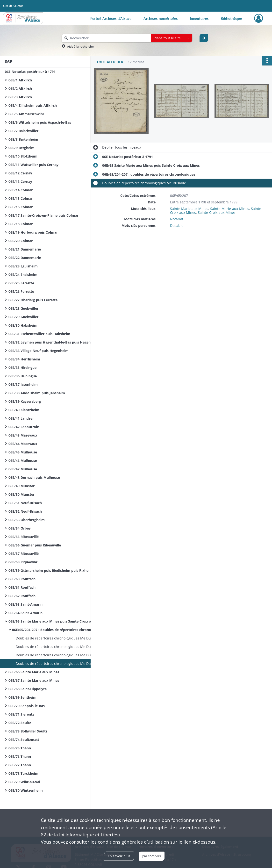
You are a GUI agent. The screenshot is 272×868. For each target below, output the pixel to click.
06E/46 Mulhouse (23, 461)
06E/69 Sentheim (22, 697)
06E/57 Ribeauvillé (24, 554)
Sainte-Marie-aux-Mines (230, 209)
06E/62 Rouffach (22, 596)
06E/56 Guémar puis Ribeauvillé (35, 545)
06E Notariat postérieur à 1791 (30, 72)
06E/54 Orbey (20, 528)
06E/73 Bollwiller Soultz (28, 731)
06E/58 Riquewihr (23, 562)
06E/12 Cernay (20, 173)
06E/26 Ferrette (21, 291)
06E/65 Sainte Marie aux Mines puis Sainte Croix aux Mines (57, 621)
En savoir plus (119, 856)
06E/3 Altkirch (20, 97)
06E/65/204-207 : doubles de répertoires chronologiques (59, 630)
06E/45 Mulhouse (23, 452)
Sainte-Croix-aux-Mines (217, 212)
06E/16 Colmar (21, 207)
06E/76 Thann (20, 757)
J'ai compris (152, 856)
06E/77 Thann (20, 765)
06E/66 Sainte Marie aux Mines (34, 672)
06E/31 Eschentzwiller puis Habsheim (39, 334)
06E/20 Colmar (21, 241)
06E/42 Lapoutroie (24, 427)
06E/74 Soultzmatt (24, 740)
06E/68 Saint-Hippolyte (28, 689)
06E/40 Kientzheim (24, 410)
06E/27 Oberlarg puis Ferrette (33, 300)
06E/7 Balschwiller (23, 131)
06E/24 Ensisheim (23, 275)
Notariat (177, 219)
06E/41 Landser (21, 418)
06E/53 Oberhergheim (27, 520)
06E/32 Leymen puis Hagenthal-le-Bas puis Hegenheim (54, 342)
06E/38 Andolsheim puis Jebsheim (37, 393)
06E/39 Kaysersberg (25, 401)
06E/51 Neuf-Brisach (25, 503)
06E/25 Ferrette (21, 283)
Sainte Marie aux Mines (189, 209)
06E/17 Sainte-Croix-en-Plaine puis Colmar (43, 215)
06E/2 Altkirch (20, 89)
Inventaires (199, 18)
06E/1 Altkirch (20, 80)
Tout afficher (110, 62)
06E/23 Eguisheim (23, 266)
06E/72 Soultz (20, 723)
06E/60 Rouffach (22, 579)
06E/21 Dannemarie (25, 249)
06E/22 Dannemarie (25, 258)
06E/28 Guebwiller (23, 308)
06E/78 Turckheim (23, 773)
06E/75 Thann (20, 748)
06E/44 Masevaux (23, 444)
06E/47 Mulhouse (23, 469)
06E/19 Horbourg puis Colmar (33, 232)
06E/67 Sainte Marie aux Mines (34, 680)
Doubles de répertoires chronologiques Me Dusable (58, 638)
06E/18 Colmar (21, 224)
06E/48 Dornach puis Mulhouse (34, 477)
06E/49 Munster (21, 486)
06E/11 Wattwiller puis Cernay (33, 165)
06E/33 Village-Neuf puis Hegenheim (39, 351)
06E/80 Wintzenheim (26, 790)
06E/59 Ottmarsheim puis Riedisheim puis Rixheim (51, 570)
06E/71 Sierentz (21, 714)
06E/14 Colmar (21, 190)
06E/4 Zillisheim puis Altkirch (33, 105)
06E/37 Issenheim (23, 384)
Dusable (177, 226)
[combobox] (172, 38)
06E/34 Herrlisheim (24, 359)
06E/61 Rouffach (22, 587)
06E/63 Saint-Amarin (25, 604)
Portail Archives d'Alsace (111, 18)
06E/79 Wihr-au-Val (24, 782)
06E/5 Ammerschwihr (26, 114)
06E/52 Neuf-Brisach (25, 511)
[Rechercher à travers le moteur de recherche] (109, 38)
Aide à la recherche (80, 47)
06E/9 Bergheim (21, 148)
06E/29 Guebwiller (23, 317)
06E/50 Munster (21, 494)
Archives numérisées (161, 18)
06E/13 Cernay (20, 182)
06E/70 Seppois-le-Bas (27, 706)
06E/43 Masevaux (23, 435)
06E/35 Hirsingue (22, 368)
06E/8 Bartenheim (23, 139)
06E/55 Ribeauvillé (24, 537)
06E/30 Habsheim (23, 325)
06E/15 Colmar (21, 198)
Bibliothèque (231, 18)
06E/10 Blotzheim (23, 156)
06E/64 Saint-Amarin (25, 613)
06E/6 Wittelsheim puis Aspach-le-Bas (40, 122)
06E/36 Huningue (23, 376)
